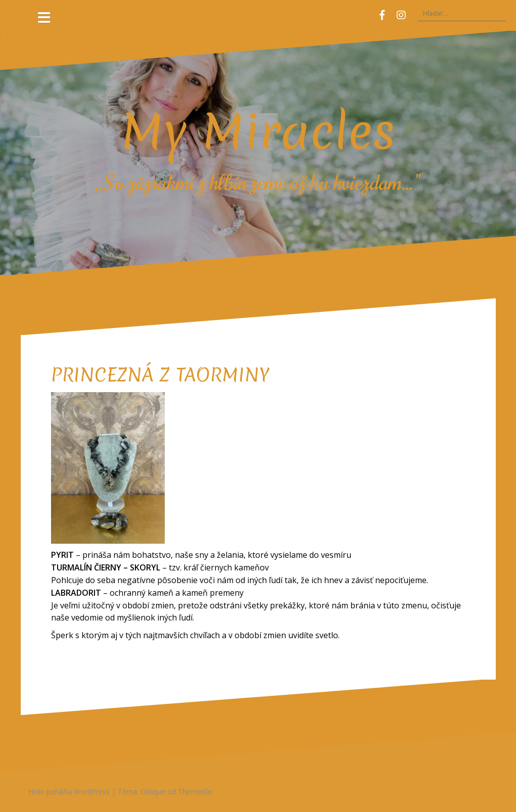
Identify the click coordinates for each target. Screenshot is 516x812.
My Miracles (258, 131)
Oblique (153, 792)
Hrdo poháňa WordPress (69, 792)
